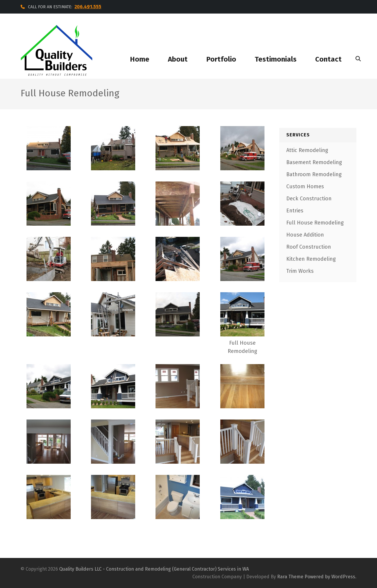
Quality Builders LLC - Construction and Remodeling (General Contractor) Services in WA (154, 569)
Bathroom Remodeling (314, 174)
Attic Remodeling (307, 150)
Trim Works (300, 271)
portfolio (221, 59)
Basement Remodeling (314, 162)
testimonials (276, 59)
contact (328, 59)
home (140, 59)
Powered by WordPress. (330, 577)
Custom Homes (305, 186)
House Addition (305, 235)
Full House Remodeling (315, 223)
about (178, 59)
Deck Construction (309, 199)
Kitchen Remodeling (311, 259)
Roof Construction (309, 247)
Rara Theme (290, 577)
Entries (295, 211)
